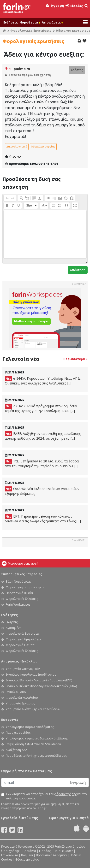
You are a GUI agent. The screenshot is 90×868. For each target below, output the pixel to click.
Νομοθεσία (30, 22)
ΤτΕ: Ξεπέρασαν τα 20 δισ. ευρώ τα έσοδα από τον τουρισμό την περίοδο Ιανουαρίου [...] (42, 464)
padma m (22, 69)
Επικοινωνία (10, 855)
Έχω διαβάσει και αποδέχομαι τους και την (46, 796)
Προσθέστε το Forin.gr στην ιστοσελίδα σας (36, 756)
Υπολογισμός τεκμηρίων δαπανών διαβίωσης (37, 738)
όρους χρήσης (66, 794)
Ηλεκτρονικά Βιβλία (19, 593)
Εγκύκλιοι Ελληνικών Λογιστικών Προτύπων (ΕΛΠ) (39, 680)
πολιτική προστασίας (21, 798)
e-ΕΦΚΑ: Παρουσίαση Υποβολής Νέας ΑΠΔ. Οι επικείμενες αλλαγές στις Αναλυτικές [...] (43, 381)
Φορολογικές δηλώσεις (22, 599)
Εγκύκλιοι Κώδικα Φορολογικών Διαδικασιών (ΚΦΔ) (41, 686)
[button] (7, 198)
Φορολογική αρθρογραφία (25, 587)
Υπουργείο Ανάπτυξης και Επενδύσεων (33, 709)
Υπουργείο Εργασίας (20, 703)
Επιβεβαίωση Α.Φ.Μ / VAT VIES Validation (33, 744)
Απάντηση (78, 270)
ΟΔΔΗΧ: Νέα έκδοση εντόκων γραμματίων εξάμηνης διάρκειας (42, 491)
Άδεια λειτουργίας (43, 146)
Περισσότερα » (75, 359)
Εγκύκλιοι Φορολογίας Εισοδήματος (31, 675)
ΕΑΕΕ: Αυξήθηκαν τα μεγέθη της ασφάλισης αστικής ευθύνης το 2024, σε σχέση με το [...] (43, 436)
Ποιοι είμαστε (63, 851)
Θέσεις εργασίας (27, 859)
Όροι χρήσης (10, 851)
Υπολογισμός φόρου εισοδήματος (30, 727)
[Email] (34, 782)
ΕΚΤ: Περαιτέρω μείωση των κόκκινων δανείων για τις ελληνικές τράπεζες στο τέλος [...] (43, 519)
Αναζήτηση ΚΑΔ (17, 750)
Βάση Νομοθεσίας (18, 582)
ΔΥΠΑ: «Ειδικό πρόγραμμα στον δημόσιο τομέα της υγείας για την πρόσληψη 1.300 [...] (41, 408)
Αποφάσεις (52, 22)
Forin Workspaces (18, 605)
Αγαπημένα (14, 628)
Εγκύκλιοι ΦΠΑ (16, 692)
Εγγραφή (55, 6)
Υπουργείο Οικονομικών (23, 669)
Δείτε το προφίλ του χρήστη (30, 75)
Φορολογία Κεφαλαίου (22, 698)
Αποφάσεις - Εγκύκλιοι (19, 661)
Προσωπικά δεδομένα (51, 855)
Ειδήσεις (11, 22)
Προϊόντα (29, 851)
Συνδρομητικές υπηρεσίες (22, 574)
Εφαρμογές (10, 720)
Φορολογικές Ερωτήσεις (31, 30)
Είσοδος (74, 6)
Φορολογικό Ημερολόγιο (23, 639)
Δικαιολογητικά (17, 146)
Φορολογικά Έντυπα (20, 645)
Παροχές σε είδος (18, 733)
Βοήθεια (27, 855)
